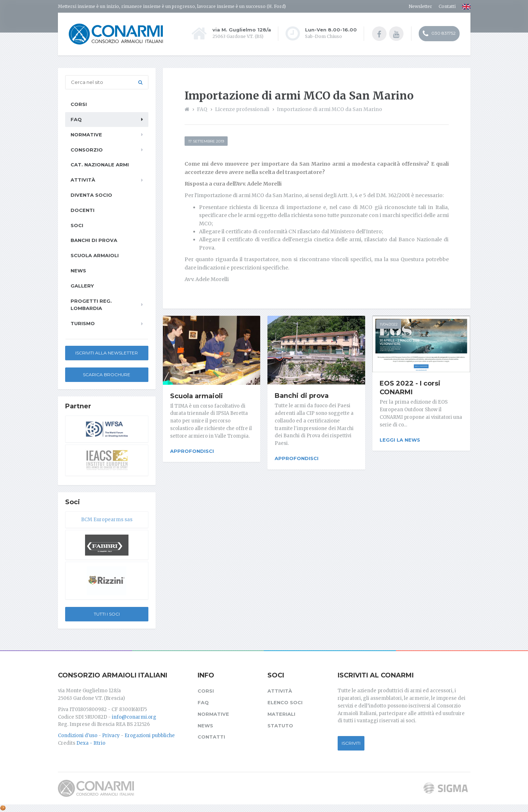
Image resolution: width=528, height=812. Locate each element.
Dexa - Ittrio (91, 743)
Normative (86, 135)
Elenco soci (285, 702)
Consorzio (87, 150)
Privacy (111, 736)
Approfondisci (192, 451)
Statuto (280, 726)
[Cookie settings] (3, 808)
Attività (83, 180)
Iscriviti (351, 743)
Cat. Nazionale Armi (100, 165)
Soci (77, 225)
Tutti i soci (107, 614)
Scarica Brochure (107, 375)
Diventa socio (91, 195)
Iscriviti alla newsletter (107, 353)
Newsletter (420, 6)
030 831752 (439, 34)
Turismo (83, 323)
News (78, 271)
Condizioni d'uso (78, 736)
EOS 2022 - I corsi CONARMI (410, 388)
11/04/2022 (389, 324)
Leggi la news (400, 440)
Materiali (281, 714)
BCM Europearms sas (107, 520)
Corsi (79, 104)
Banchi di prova (302, 396)
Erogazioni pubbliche (150, 736)
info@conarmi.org (134, 717)
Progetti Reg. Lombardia (91, 305)
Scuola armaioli (197, 396)
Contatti (447, 6)
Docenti (83, 210)
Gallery (82, 286)
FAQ (76, 119)
